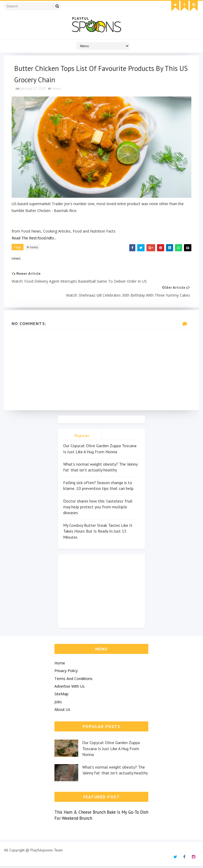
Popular (82, 437)
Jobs (58, 703)
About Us (62, 711)
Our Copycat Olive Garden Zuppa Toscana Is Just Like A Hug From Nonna (111, 750)
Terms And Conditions (73, 680)
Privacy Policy (66, 672)
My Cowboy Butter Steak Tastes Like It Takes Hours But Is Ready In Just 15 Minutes (98, 533)
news (57, 90)
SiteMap (61, 696)
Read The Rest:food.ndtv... (34, 239)
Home (60, 665)
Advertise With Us (70, 688)
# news (33, 248)
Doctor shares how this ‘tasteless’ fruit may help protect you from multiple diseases (98, 508)
